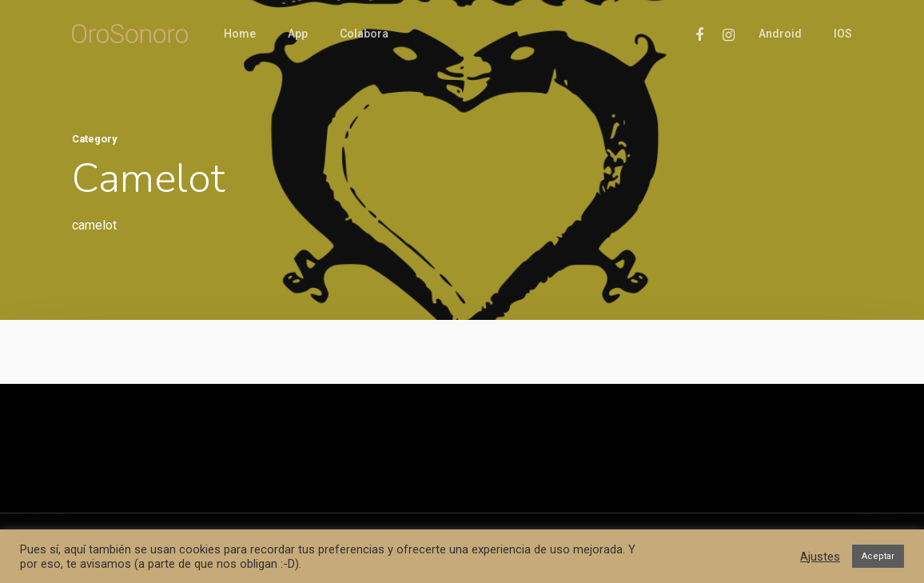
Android (780, 34)
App (298, 34)
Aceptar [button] (878, 556)
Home (240, 34)
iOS (843, 34)
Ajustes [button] (820, 557)
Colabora (364, 34)
